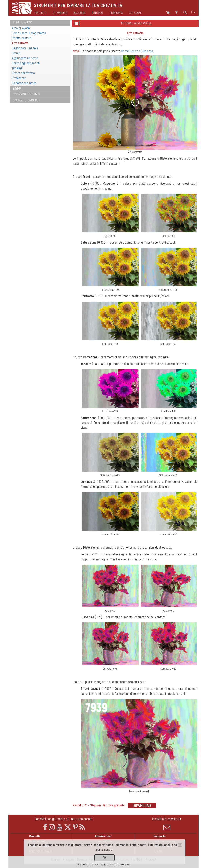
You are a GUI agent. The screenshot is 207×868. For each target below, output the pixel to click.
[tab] (40, 23)
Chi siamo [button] (136, 13)
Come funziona (23, 22)
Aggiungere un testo (25, 58)
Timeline (17, 68)
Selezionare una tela (25, 48)
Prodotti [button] (41, 13)
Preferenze (19, 78)
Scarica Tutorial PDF (26, 100)
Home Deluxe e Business (137, 51)
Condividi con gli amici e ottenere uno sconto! (64, 819)
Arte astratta (20, 43)
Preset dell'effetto (23, 73)
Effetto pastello (22, 38)
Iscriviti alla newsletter (167, 824)
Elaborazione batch (24, 83)
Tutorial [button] (98, 13)
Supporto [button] (116, 13)
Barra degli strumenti (26, 63)
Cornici (16, 53)
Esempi (17, 89)
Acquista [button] (79, 13)
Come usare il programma (29, 33)
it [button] (193, 12)
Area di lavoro (21, 28)
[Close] (180, 845)
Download (60, 13)
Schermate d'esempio (26, 94)
